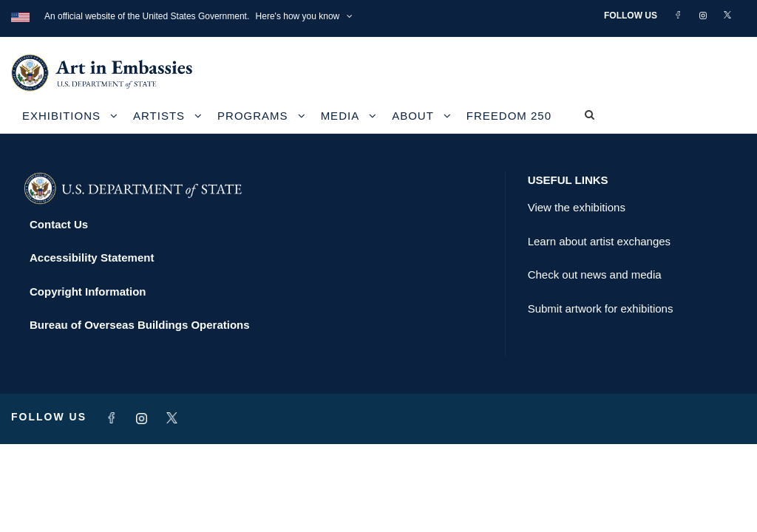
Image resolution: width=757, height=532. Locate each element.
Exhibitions (61, 116)
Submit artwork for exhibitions (601, 308)
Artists (159, 116)
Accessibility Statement (92, 258)
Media (340, 116)
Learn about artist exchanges (599, 241)
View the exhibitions (577, 207)
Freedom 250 (509, 116)
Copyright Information (88, 291)
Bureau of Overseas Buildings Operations (140, 325)
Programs (253, 116)
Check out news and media (595, 274)
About (413, 116)
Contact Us (59, 224)
